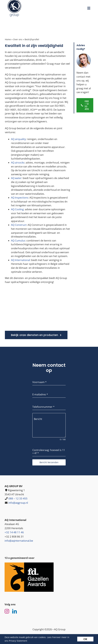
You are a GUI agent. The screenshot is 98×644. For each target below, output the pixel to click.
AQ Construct (19, 225)
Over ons (18, 39)
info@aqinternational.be (19, 541)
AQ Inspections (20, 198)
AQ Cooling (17, 209)
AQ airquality (18, 139)
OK (85, 639)
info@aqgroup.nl (18, 503)
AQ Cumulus (18, 241)
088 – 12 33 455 (18, 498)
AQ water (16, 178)
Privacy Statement (18, 641)
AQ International (20, 260)
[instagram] (7, 611)
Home (8, 39)
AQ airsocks (18, 163)
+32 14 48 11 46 (14, 532)
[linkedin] (15, 611)
